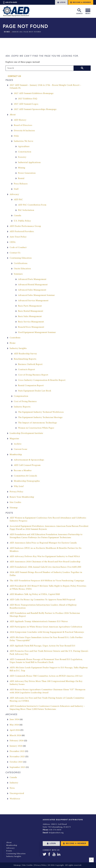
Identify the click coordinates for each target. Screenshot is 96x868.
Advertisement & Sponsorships (29, 460)
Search (79, 11)
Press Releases (21, 184)
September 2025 (17, 767)
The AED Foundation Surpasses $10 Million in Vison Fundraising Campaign (47, 581)
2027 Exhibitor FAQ (28, 99)
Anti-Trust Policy (18, 237)
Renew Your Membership (22, 497)
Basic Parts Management (30, 306)
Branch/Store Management (31, 327)
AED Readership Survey (25, 354)
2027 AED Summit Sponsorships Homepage (35, 109)
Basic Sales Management (30, 317)
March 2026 (15, 736)
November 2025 (17, 757)
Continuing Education (21, 258)
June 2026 (14, 720)
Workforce (15, 799)
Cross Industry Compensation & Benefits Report (42, 380)
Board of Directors (23, 125)
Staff (16, 189)
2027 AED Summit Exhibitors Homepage (34, 93)
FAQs (16, 136)
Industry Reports (22, 407)
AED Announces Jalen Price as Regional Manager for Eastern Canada (43, 543)
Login (61, 2)
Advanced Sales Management (32, 290)
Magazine (14, 439)
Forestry (22, 157)
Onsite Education (22, 269)
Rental (21, 179)
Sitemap (14, 508)
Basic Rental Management (31, 311)
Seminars (18, 274)
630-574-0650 (10, 2)
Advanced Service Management (33, 301)
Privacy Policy (17, 492)
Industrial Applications (29, 163)
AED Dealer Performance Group (25, 226)
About (13, 115)
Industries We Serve (24, 141)
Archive (18, 444)
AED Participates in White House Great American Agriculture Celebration (46, 627)
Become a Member (81, 2)
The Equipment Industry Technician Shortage (40, 418)
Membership (16, 455)
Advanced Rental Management (33, 285)
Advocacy (14, 194)
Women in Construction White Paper (36, 428)
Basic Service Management (31, 322)
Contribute (15, 338)
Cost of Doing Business (25, 402)
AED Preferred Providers (22, 232)
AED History (20, 120)
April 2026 (15, 730)
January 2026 (16, 746)
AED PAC (18, 200)
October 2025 (16, 762)
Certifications (21, 263)
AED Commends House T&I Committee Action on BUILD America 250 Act (46, 676)
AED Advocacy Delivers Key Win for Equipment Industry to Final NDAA (45, 557)
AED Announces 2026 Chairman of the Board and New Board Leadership (45, 562)
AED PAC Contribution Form (32, 205)
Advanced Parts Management (32, 279)
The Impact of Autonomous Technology (38, 423)
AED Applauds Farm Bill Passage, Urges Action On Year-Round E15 (42, 646)
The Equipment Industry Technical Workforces (41, 412)
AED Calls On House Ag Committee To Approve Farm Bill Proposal (42, 600)
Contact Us (14, 76)
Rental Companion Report (31, 386)
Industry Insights (18, 348)
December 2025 (17, 751)
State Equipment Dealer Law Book (35, 391)
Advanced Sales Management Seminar (36, 295)
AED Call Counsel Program (27, 465)
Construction (25, 152)
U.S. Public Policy (22, 221)
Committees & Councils (26, 476)
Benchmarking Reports (25, 359)
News (12, 788)
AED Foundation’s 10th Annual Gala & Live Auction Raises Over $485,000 (45, 567)
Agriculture (24, 147)
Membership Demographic (27, 481)
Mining (22, 168)
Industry (14, 783)
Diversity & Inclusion (24, 131)
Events (9, 851)
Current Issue (21, 449)
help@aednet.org (56, 833)
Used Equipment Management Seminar (37, 332)
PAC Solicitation (26, 210)
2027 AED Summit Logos (26, 104)
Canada (17, 216)
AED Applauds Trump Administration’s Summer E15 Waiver (39, 622)
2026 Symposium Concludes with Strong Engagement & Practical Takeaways (47, 632)
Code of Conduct (18, 248)
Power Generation (27, 173)
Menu (88, 11)
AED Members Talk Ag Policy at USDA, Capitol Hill (35, 594)
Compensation (21, 396)
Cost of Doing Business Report (33, 375)
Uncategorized (17, 793)
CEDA (13, 242)
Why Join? (19, 486)
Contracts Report (27, 370)
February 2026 (17, 741)
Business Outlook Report (30, 364)
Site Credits (15, 502)
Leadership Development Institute (26, 433)
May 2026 (14, 725)
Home (7, 32)
